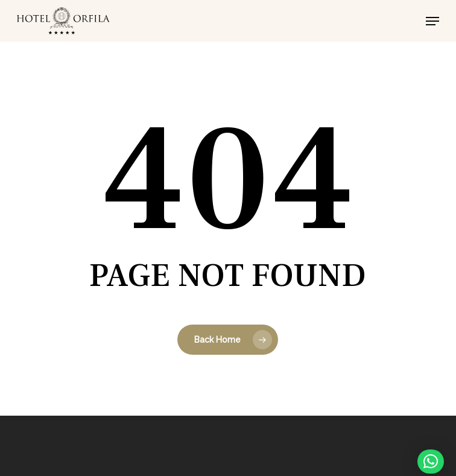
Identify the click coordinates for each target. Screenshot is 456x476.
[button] (432, 21)
